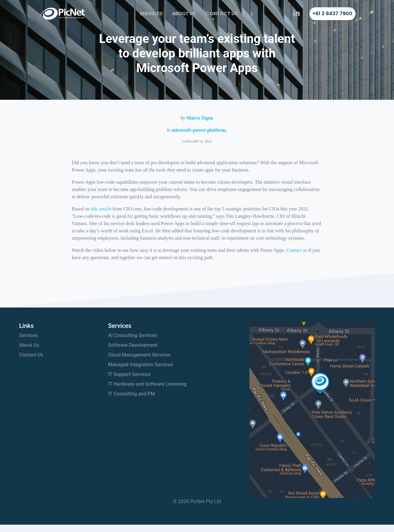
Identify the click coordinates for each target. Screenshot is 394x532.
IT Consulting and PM (131, 394)
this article (101, 209)
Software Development (133, 345)
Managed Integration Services (141, 365)
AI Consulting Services (132, 335)
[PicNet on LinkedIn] (296, 14)
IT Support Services (129, 374)
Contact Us (222, 14)
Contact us (297, 250)
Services (151, 14)
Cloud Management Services (139, 355)
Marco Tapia (199, 118)
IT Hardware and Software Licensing (147, 384)
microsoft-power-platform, (199, 130)
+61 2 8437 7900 (332, 14)
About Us (184, 14)
